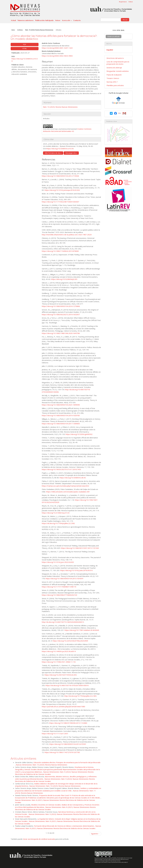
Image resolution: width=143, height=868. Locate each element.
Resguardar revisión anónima (118, 71)
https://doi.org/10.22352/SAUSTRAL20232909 (70, 641)
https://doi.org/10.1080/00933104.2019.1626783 (61, 415)
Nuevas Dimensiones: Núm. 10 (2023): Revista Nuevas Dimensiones (42, 765)
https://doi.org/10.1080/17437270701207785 (62, 752)
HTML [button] (25, 49)
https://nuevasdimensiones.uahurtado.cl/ (118, 862)
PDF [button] (25, 44)
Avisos (58, 20)
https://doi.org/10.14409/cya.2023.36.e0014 (59, 651)
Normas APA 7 (112, 82)
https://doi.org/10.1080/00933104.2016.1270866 (61, 306)
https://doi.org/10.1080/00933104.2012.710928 (60, 176)
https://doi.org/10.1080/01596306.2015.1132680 (68, 723)
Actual (13, 20)
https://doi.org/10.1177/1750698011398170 (59, 587)
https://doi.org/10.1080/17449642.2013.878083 (60, 251)
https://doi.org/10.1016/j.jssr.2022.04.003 (58, 562)
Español (110, 50)
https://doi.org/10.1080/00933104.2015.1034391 (65, 578)
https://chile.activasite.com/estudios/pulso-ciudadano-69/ (68, 492)
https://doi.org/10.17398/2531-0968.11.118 (59, 662)
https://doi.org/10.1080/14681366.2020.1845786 (61, 333)
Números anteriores (26, 20)
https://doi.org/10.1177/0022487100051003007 (60, 202)
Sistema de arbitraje (114, 68)
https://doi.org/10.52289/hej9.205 (64, 279)
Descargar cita (71, 153)
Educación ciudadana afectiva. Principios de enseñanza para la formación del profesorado (67, 762)
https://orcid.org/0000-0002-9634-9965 (57, 56)
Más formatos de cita (53, 153)
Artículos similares (23, 759)
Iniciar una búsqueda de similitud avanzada (39, 839)
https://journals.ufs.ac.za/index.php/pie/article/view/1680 (63, 706)
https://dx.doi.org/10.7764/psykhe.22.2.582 (58, 523)
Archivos (20, 30)
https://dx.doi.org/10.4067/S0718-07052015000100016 (67, 685)
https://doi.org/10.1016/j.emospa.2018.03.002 (62, 190)
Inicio (13, 30)
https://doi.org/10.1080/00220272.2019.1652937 (61, 314)
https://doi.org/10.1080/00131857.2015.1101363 (80, 548)
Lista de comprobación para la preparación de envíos (118, 63)
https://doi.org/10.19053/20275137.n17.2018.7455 (61, 469)
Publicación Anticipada (44, 20)
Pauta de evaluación (114, 75)
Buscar (125, 20)
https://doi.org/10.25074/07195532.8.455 (61, 675)
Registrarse (123, 2)
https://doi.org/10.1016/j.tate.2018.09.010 (76, 570)
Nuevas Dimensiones (100, 858)
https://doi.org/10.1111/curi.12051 (55, 734)
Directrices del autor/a (115, 58)
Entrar (131, 2)
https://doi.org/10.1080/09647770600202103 (59, 595)
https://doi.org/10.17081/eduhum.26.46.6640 (82, 630)
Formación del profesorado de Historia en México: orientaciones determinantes (64, 826)
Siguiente (95, 834)
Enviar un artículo (114, 36)
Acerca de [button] (67, 20)
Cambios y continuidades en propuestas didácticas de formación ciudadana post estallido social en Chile (58, 789)
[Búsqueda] (110, 20)
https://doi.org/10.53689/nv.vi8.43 (73, 478)
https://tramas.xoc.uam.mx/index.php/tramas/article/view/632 (65, 486)
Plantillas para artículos (115, 85)
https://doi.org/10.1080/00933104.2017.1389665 (61, 424)
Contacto (77, 20)
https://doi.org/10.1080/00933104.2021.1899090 (61, 405)
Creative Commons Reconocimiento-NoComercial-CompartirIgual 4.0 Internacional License (112, 860)
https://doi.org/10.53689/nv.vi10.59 (60, 149)
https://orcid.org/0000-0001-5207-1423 (57, 48)
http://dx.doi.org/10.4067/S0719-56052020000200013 (63, 622)
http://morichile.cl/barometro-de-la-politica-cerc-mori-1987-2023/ (67, 235)
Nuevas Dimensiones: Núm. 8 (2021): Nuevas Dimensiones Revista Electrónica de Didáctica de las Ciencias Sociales (58, 827)
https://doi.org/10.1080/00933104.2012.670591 (68, 744)
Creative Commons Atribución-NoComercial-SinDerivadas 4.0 (67, 130)
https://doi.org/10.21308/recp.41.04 (56, 513)
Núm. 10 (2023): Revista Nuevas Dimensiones (39, 30)
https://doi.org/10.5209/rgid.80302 (79, 434)
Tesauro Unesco (113, 78)
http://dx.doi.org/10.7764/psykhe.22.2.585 (80, 696)
